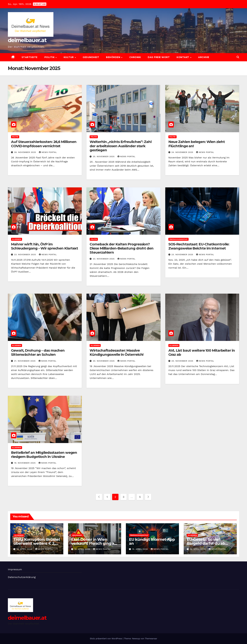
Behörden (113, 57)
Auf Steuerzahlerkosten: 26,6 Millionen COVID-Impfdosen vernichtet (44, 144)
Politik (50, 57)
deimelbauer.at (27, 40)
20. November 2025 (104, 361)
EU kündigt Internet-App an (152, 541)
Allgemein (17, 239)
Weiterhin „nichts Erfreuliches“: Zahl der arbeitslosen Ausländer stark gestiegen (121, 146)
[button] (238, 57)
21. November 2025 (25, 361)
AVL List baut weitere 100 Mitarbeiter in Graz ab (202, 352)
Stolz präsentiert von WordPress (106, 639)
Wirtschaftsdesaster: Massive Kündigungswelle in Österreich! (116, 352)
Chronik (135, 57)
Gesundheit (91, 57)
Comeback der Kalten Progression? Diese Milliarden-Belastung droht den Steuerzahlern (121, 248)
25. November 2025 (104, 157)
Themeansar (151, 639)
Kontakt (183, 57)
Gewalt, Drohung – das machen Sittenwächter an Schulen (38, 352)
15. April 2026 (140, 549)
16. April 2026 (83, 549)
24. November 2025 (183, 152)
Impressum (15, 569)
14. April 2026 (198, 549)
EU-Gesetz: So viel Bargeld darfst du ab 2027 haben (206, 543)
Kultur (69, 57)
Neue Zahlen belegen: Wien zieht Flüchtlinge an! (197, 144)
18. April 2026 (25, 549)
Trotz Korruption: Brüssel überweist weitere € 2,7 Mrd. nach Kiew (37, 543)
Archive (204, 57)
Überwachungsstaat (179, 239)
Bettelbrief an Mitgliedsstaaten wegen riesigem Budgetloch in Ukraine (44, 455)
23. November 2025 (25, 255)
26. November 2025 (25, 152)
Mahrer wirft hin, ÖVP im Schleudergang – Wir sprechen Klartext (45, 246)
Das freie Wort (159, 57)
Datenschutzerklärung (22, 577)
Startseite (30, 57)
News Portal (48, 152)
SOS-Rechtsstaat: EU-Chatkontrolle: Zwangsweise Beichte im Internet (199, 246)
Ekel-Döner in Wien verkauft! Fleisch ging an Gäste (94, 543)
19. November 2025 (25, 463)
